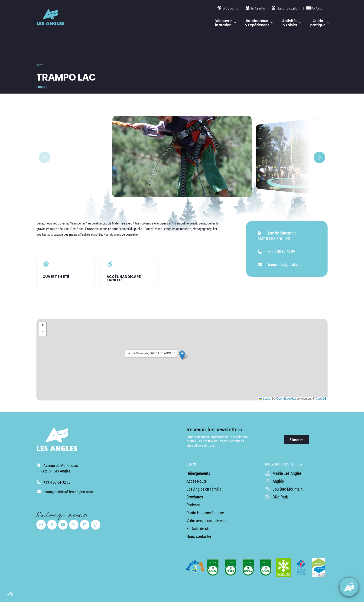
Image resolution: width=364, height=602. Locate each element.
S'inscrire (296, 440)
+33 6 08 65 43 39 (281, 252)
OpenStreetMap (286, 399)
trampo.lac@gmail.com (285, 265)
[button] (10, 594)
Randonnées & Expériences (257, 23)
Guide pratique (318, 23)
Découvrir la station (223, 23)
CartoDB (321, 399)
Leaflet (265, 399)
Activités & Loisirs (290, 23)
